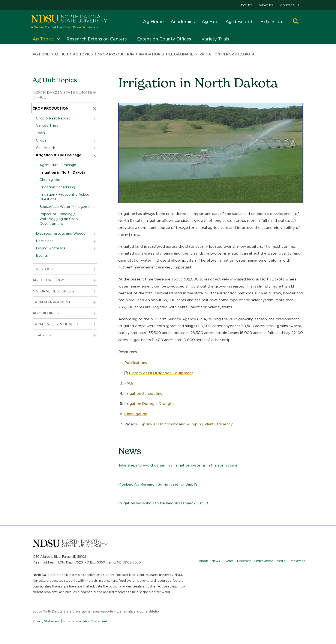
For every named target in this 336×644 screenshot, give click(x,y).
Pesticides (45, 241)
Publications (136, 363)
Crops (41, 140)
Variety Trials (47, 126)
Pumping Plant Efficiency (210, 424)
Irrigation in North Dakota (62, 172)
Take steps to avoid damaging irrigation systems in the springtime (178, 465)
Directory (244, 561)
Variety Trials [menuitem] (215, 39)
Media (281, 561)
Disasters (43, 335)
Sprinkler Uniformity (159, 424)
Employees (297, 561)
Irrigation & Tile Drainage (166, 54)
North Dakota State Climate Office (62, 95)
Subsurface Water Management (67, 207)
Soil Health (46, 148)
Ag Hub (210, 22)
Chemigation (136, 414)
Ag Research (239, 22)
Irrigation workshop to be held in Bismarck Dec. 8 (163, 503)
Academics (183, 22)
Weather (266, 5)
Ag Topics (83, 54)
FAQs (129, 383)
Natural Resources (53, 291)
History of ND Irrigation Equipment (161, 373)
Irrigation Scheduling (143, 394)
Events (247, 5)
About (203, 561)
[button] (296, 22)
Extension (271, 22)
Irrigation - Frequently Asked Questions (64, 197)
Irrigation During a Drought (149, 404)
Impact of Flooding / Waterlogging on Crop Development (59, 219)
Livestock (43, 269)
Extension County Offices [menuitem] (164, 39)
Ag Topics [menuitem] (43, 39)
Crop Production (116, 54)
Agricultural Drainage (58, 165)
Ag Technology (48, 280)
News (216, 561)
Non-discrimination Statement (85, 621)
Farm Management (52, 302)
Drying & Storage (51, 248)
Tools (40, 133)
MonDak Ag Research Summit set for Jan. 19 (158, 484)
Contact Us (290, 5)
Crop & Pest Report (53, 118)
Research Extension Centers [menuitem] (97, 39)
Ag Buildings (46, 313)
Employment (264, 561)
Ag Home (153, 22)
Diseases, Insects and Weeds (61, 233)
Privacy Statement (46, 621)
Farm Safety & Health (55, 324)
